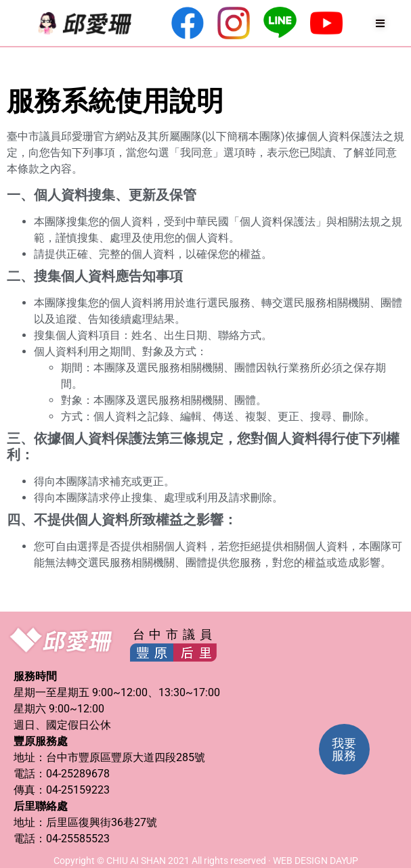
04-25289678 (78, 774)
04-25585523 (78, 839)
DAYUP (344, 861)
